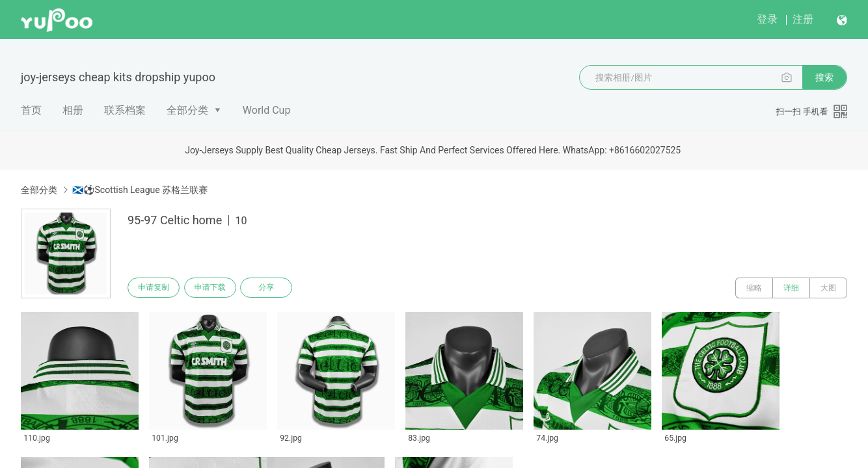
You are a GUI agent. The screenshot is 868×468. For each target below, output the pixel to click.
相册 (73, 110)
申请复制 (155, 288)
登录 (767, 19)
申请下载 (213, 288)
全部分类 (187, 110)
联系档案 (125, 110)
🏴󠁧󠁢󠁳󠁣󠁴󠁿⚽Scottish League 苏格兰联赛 (140, 190)
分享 (272, 288)
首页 (31, 110)
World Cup (267, 110)
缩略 (754, 288)
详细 (791, 288)
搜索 (824, 77)
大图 (828, 288)
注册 (803, 19)
